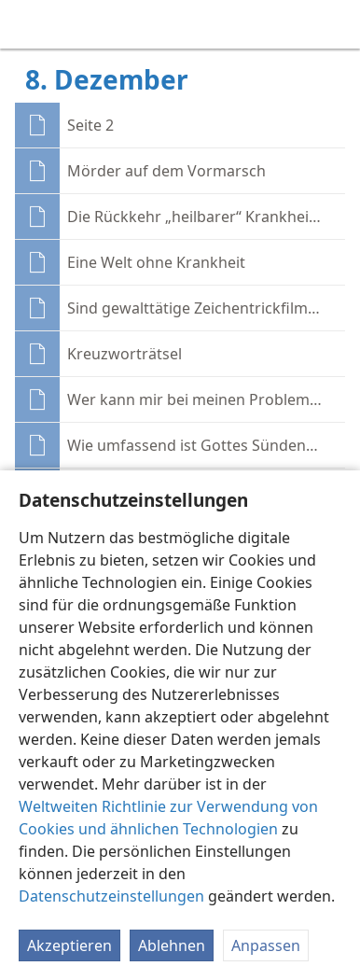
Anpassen (266, 945)
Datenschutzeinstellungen (111, 896)
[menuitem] (28, 24)
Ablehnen (172, 945)
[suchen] (337, 24)
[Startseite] (28, 24)
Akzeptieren (69, 945)
